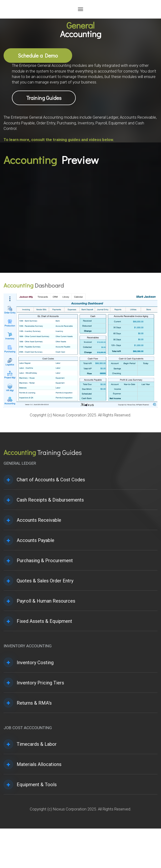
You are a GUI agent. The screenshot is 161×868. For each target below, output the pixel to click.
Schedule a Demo (38, 56)
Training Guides (44, 98)
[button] (8, 480)
